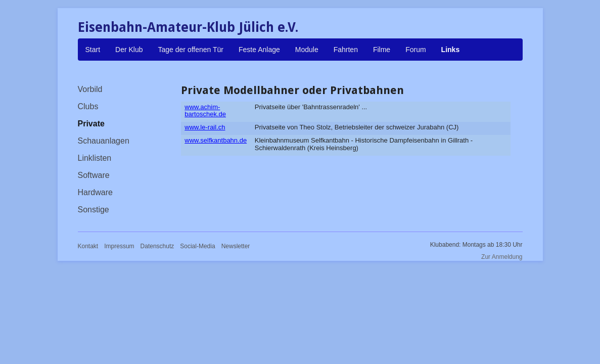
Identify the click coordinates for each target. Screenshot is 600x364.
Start (93, 50)
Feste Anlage (259, 50)
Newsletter (236, 246)
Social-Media (197, 246)
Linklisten (95, 158)
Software (94, 175)
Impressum (119, 246)
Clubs (88, 106)
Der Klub (129, 50)
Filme (382, 50)
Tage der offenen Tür (191, 50)
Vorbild (90, 89)
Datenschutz (157, 246)
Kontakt (88, 246)
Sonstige (94, 210)
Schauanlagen (104, 141)
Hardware (95, 192)
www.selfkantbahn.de (216, 140)
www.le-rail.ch (205, 127)
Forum (416, 50)
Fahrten (346, 50)
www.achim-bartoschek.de (205, 110)
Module (307, 50)
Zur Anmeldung (502, 257)
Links (451, 50)
